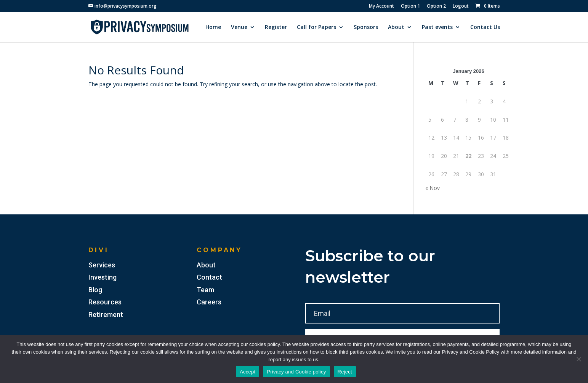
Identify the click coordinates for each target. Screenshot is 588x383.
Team (205, 290)
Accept (248, 372)
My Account (381, 6)
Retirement (106, 315)
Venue (239, 27)
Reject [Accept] (345, 372)
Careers (209, 302)
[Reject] (578, 359)
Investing (103, 277)
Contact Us (485, 27)
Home (213, 27)
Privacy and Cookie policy (296, 372)
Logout (461, 6)
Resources (105, 302)
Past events (437, 27)
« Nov (433, 188)
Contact (209, 277)
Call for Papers (316, 27)
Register (276, 27)
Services (102, 265)
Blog (95, 290)
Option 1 (410, 6)
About (396, 27)
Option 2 (436, 6)
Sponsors (366, 27)
